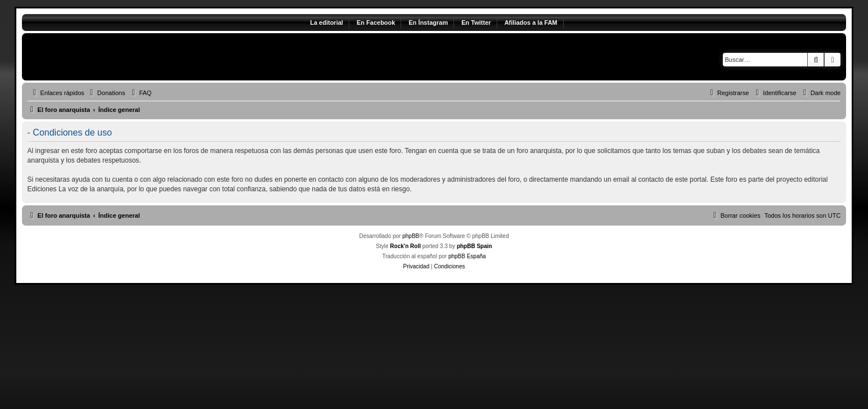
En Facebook (376, 23)
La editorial (327, 23)
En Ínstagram (428, 23)
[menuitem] (106, 93)
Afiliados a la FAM (531, 23)
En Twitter (476, 23)
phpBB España (467, 256)
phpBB (411, 236)
